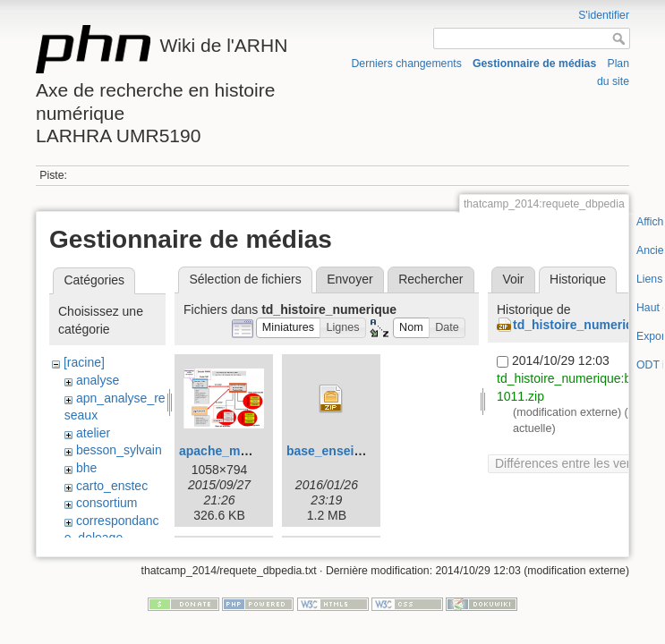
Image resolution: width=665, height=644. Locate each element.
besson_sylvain (119, 450)
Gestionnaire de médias (534, 64)
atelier (93, 433)
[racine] (84, 362)
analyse (98, 380)
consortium (107, 503)
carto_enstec (112, 486)
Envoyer (350, 279)
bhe (86, 468)
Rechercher (431, 279)
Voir (513, 279)
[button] (289, 328)
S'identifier (604, 15)
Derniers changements (407, 64)
